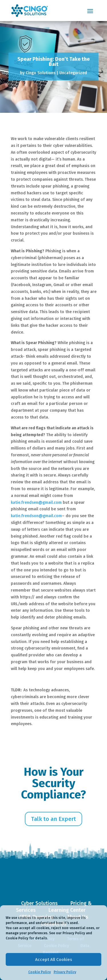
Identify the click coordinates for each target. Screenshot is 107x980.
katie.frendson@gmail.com (36, 516)
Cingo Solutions (41, 73)
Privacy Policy (65, 972)
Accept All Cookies (54, 960)
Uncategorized (73, 73)
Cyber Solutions (39, 903)
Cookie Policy (40, 972)
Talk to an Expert (53, 819)
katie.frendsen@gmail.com (36, 503)
